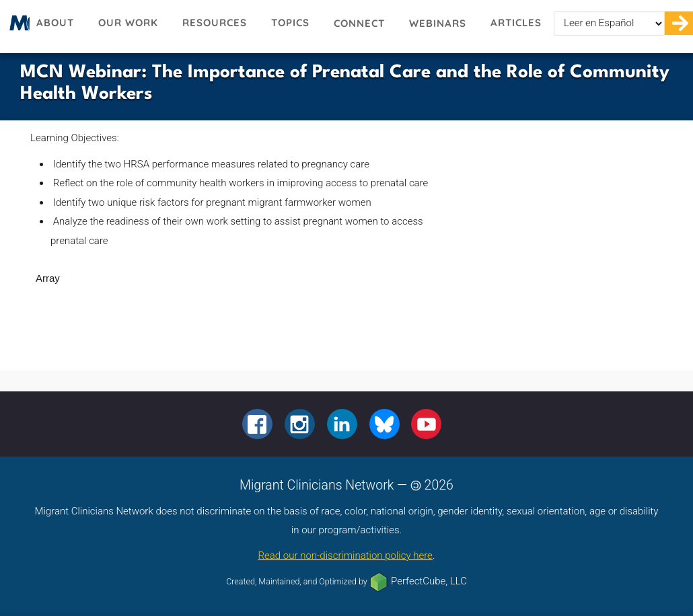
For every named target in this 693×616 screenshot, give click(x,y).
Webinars (438, 23)
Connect (359, 23)
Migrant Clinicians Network (17, 27)
